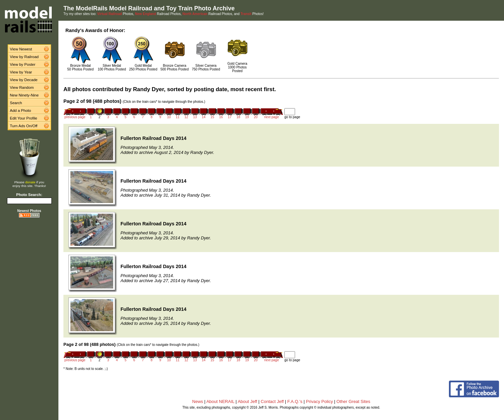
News (198, 401)
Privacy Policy (320, 401)
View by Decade (24, 80)
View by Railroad (24, 57)
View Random (22, 87)
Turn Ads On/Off (24, 126)
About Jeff (247, 401)
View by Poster (23, 64)
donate (30, 182)
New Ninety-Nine (24, 95)
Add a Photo (21, 111)
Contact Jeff (272, 401)
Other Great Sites (353, 401)
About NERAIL (220, 401)
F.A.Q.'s (295, 401)
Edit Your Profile (24, 118)
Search (16, 103)
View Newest (21, 49)
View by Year (21, 72)
